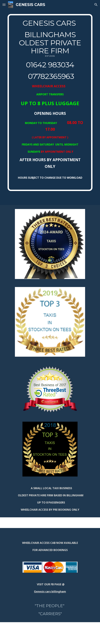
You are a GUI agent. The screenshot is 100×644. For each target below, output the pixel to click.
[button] (4, 5)
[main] (50, 102)
